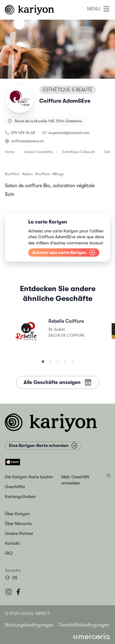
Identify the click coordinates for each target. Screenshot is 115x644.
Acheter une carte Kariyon (64, 253)
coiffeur (13, 174)
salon (28, 174)
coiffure (44, 174)
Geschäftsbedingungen (84, 625)
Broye (59, 174)
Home (10, 152)
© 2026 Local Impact (27, 613)
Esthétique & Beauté (79, 152)
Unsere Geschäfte (38, 152)
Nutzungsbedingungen (29, 625)
